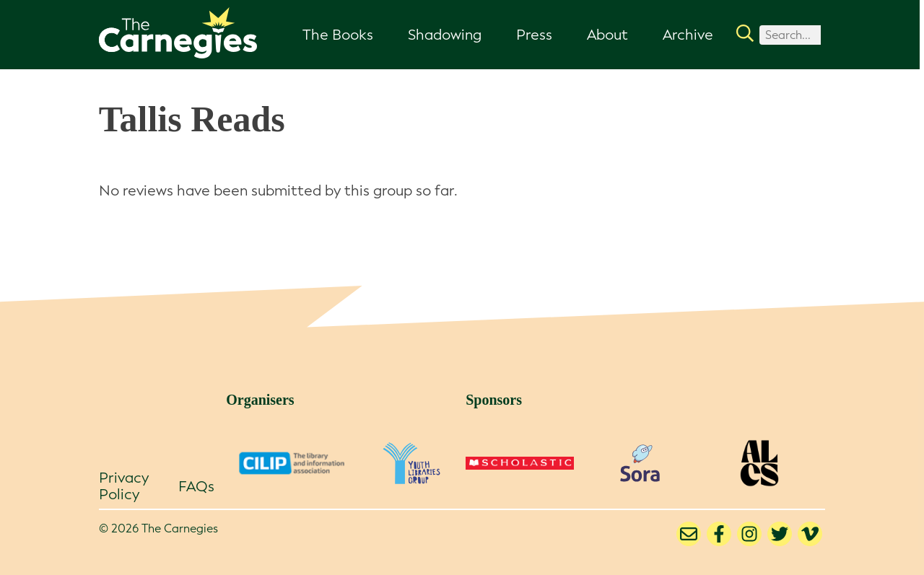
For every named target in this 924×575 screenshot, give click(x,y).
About (607, 35)
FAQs (196, 486)
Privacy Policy (124, 486)
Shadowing (445, 35)
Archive (688, 35)
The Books (338, 35)
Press (534, 35)
